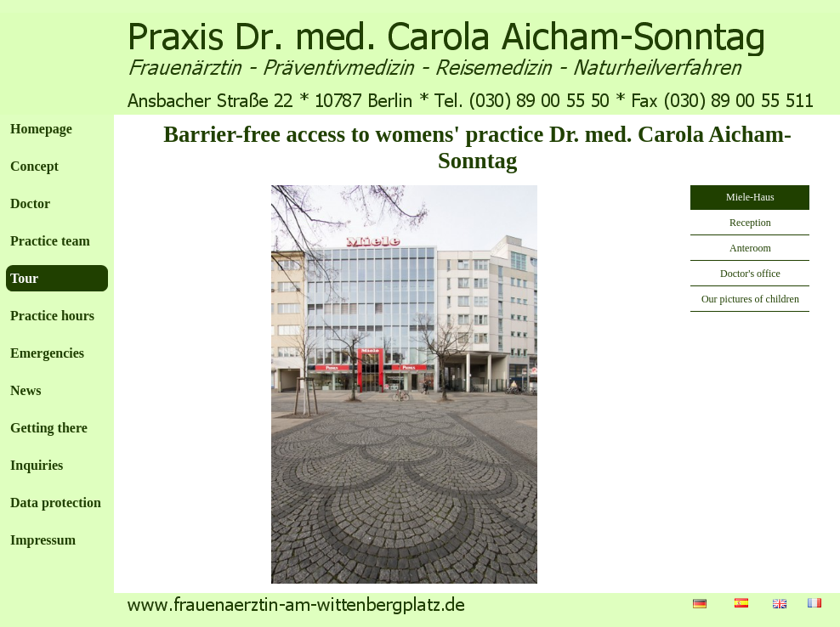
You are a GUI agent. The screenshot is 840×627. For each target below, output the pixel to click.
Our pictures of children (750, 299)
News (26, 390)
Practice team (50, 241)
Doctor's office (750, 274)
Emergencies (47, 353)
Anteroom (750, 248)
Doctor (30, 203)
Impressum (43, 540)
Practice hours (52, 316)
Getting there (49, 428)
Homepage (41, 129)
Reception (750, 223)
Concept (34, 166)
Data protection (56, 503)
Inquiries (37, 465)
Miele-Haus (750, 197)
